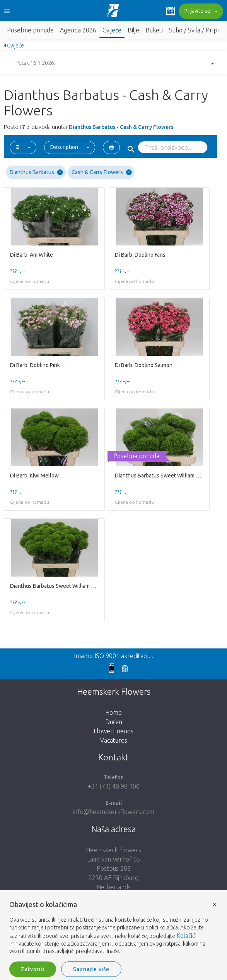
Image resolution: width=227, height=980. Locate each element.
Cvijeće (112, 30)
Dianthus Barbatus (36, 172)
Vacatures (114, 740)
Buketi (154, 30)
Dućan (114, 722)
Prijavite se (200, 12)
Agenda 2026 (78, 30)
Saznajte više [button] (91, 969)
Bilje (133, 30)
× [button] (215, 904)
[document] (113, 928)
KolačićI (186, 936)
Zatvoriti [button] (33, 969)
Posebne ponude (30, 30)
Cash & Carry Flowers (102, 172)
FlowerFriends (113, 731)
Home (113, 713)
